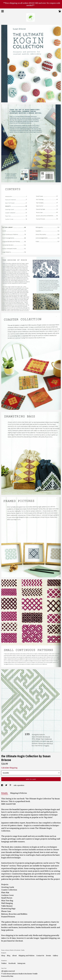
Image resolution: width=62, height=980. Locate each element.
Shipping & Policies (19, 793)
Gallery (55, 956)
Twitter (4, 963)
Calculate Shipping (9, 768)
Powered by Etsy (7, 976)
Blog (9, 956)
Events (49, 956)
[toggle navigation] (3, 11)
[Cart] (60, 12)
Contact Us (40, 956)
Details (5, 793)
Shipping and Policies (27, 956)
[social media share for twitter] (6, 785)
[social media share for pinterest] (11, 785)
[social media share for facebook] (2, 785)
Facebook (12, 963)
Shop (3, 956)
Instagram (21, 963)
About (15, 956)
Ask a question (19, 785)
